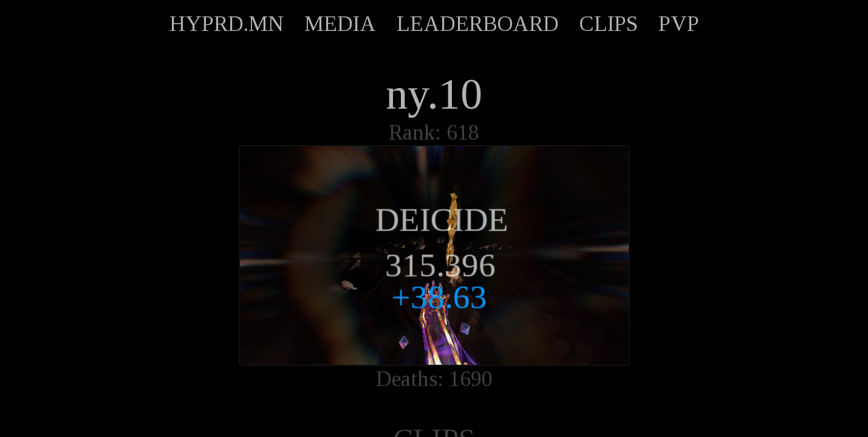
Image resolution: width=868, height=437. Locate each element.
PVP (679, 24)
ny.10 (434, 94)
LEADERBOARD (478, 24)
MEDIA (340, 24)
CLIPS (609, 24)
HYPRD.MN (227, 24)
